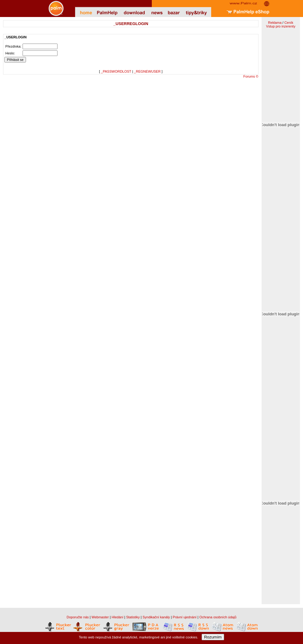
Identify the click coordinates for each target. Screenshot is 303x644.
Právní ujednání (185, 617)
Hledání (117, 617)
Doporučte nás (78, 617)
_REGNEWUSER (147, 71)
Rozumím (213, 637)
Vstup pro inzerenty (281, 26)
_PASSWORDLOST (116, 71)
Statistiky (133, 617)
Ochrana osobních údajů (218, 617)
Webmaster (100, 617)
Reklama (275, 23)
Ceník (289, 23)
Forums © (251, 76)
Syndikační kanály (156, 617)
